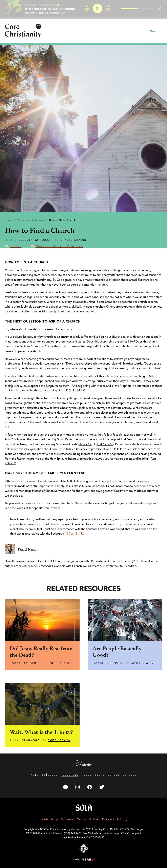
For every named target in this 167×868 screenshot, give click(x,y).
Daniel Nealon (73, 240)
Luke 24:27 (77, 390)
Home (8, 220)
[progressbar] (83, 18)
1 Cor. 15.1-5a (75, 534)
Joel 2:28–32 (105, 444)
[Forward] (109, 8)
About (87, 774)
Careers (67, 819)
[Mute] (118, 8)
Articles (39, 220)
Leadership (49, 819)
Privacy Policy (115, 819)
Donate (113, 774)
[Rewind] (86, 8)
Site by (83, 860)
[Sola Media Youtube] (65, 787)
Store (99, 774)
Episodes (50, 774)
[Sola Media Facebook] (90, 787)
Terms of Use (88, 819)
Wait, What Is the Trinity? (41, 733)
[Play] (98, 8)
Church (16, 246)
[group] (118, 8)
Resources (23, 220)
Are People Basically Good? (117, 652)
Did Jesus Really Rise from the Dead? (41, 652)
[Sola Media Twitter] (102, 787)
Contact (129, 774)
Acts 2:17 (85, 444)
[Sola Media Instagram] (78, 787)
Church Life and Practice (59, 246)
